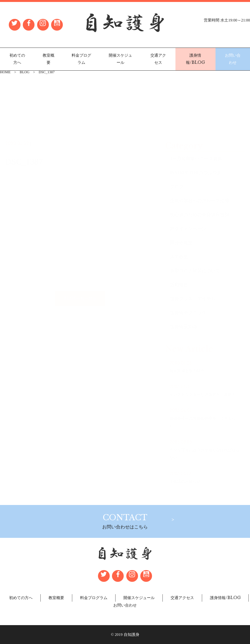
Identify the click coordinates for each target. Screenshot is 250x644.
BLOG (25, 72)
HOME (5, 72)
